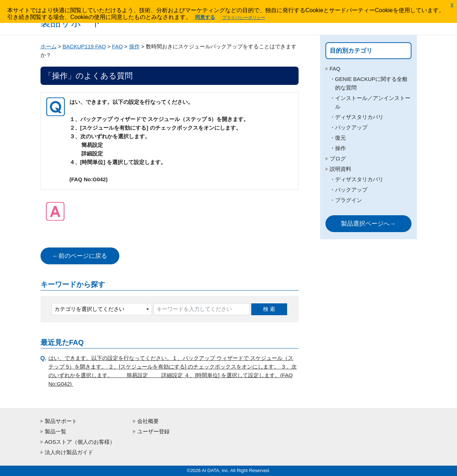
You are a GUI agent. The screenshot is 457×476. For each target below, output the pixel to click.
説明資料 (341, 169)
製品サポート (61, 421)
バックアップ (351, 127)
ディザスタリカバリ (359, 117)
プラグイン (349, 200)
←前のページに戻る (80, 256)
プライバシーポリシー (244, 18)
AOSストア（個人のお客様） (80, 442)
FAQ (118, 46)
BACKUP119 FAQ (84, 46)
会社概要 (148, 421)
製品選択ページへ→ (368, 224)
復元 (341, 138)
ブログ (338, 158)
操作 (134, 46)
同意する (205, 17)
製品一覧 (56, 431)
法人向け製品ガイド (69, 452)
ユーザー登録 (153, 431)
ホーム (49, 46)
